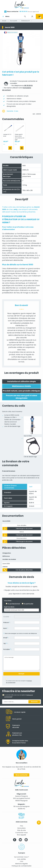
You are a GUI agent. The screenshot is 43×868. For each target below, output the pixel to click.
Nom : (6, 628)
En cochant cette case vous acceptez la (19, 682)
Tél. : (6, 644)
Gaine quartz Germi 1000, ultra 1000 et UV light (20, 137)
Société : (7, 617)
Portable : (8, 649)
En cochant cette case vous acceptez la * (18, 696)
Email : (6, 638)
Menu (7, 16)
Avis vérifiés (22, 859)
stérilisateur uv (11, 234)
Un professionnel (14, 604)
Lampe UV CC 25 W (7, 135)
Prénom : (7, 623)
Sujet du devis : (9, 607)
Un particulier (28, 604)
